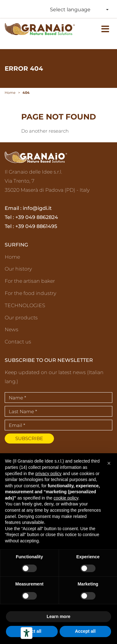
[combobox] (78, 10)
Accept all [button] (85, 631)
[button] (109, 463)
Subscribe (29, 438)
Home (12, 257)
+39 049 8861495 (36, 226)
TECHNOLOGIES (25, 305)
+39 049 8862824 (37, 217)
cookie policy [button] (66, 498)
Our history (18, 269)
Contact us (18, 342)
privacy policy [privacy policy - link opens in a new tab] (48, 474)
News (12, 330)
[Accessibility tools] (27, 633)
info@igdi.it (37, 208)
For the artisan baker (30, 281)
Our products (21, 318)
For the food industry (30, 293)
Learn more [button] (58, 616)
